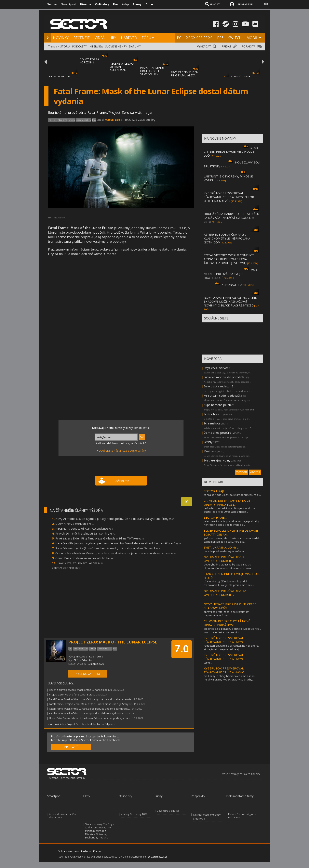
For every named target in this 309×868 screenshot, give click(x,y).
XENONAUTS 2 (232, 285)
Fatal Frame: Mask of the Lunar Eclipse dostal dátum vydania (85, 713)
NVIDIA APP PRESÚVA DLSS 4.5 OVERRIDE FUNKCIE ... (225, 559)
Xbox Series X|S (84, 120)
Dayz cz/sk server (216, 368)
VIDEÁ (100, 38)
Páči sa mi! (121, 481)
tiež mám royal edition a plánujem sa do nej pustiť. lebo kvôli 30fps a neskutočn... (230, 510)
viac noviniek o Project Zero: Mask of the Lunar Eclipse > (82, 724)
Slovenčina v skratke (168, 811)
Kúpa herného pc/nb (217, 405)
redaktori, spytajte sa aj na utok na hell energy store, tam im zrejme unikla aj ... (232, 647)
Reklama (86, 851)
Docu (149, 4)
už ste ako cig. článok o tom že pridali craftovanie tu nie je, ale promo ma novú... (229, 583)
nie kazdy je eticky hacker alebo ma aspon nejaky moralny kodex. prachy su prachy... (229, 678)
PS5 (220, 38)
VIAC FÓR (255, 472)
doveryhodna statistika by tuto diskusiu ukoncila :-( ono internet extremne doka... (228, 566)
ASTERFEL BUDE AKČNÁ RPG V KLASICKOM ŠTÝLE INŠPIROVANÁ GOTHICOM (227, 238)
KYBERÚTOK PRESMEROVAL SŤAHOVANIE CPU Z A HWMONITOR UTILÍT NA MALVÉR (229, 197)
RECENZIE (82, 38)
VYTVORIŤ (242, 472)
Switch (72, 120)
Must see (210, 451)
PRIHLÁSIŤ (71, 747)
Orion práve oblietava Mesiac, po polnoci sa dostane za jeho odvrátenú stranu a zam (116, 553)
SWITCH (235, 38)
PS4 (55, 120)
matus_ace (112, 120)
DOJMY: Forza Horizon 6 (75, 524)
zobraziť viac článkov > (66, 568)
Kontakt (97, 851)
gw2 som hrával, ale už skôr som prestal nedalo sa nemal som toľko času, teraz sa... (232, 540)
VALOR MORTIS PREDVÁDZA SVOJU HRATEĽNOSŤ (232, 274)
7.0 (182, 649)
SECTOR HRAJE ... (215, 491)
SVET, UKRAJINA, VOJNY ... (221, 547)
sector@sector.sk (158, 857)
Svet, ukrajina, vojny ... (218, 460)
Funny (137, 4)
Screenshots (212, 423)
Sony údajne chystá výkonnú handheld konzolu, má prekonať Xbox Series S (109, 548)
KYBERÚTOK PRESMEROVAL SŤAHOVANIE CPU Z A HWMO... (225, 640)
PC (179, 38)
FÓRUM (148, 38)
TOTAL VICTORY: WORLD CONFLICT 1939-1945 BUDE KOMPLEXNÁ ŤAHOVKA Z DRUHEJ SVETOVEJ (229, 259)
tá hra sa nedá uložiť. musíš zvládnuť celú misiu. (232, 495)
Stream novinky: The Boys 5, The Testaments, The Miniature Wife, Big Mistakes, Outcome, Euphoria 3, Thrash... (99, 831)
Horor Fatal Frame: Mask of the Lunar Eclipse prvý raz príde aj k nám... (90, 718)
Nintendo (82, 656)
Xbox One (62, 120)
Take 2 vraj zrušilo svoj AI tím (80, 563)
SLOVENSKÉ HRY (116, 46)
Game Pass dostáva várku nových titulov (86, 558)
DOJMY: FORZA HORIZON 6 (89, 61)
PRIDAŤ (226, 46)
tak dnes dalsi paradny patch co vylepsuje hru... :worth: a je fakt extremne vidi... (232, 630)
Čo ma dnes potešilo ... (219, 433)
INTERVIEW (96, 46)
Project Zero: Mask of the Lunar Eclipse (72, 694)
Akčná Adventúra (84, 660)
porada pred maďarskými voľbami (224, 551)
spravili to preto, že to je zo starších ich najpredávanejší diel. (227, 614)
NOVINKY (61, 38)
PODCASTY (79, 46)
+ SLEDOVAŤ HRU (88, 674)
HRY (113, 38)
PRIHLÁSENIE (245, 4)
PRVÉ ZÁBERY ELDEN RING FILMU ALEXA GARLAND (184, 75)
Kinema (86, 4)
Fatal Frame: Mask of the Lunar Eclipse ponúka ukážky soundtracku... (90, 709)
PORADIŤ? (248, 46)
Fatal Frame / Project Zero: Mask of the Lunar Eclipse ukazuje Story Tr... (91, 704)
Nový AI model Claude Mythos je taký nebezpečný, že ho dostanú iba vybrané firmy (115, 519)
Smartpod (69, 4)
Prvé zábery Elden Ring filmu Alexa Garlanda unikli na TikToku (100, 538)
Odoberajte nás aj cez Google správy (122, 451)
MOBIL (252, 38)
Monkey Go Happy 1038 (134, 814)
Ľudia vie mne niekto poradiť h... (225, 377)
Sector (52, 4)
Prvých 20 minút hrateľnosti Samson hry (85, 533)
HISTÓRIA (64, 46)
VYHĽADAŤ (204, 46)
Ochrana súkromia (68, 851)
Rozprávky (121, 4)
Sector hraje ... (213, 414)
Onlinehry (102, 4)
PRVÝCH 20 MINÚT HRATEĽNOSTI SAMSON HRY (152, 71)
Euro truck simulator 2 (218, 386)
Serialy (208, 442)
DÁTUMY (135, 46)
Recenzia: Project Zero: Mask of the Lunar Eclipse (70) (81, 690)
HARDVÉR (129, 38)
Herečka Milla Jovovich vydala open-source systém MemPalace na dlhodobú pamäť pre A (118, 543)
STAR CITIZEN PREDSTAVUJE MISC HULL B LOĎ (231, 151)
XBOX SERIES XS (199, 38)
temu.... (208, 663)
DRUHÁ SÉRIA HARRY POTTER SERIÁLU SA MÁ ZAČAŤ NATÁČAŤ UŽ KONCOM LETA (231, 218)
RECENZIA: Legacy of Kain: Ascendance (84, 528)
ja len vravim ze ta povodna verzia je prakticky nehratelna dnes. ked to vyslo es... (231, 523)
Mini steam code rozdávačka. (223, 395)
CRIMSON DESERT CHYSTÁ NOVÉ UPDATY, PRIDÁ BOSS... (227, 502)
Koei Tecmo (96, 656)
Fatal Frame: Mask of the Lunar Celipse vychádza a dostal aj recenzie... (91, 699)
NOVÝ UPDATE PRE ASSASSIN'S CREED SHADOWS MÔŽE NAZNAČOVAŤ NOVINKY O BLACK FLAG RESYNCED (230, 301)
